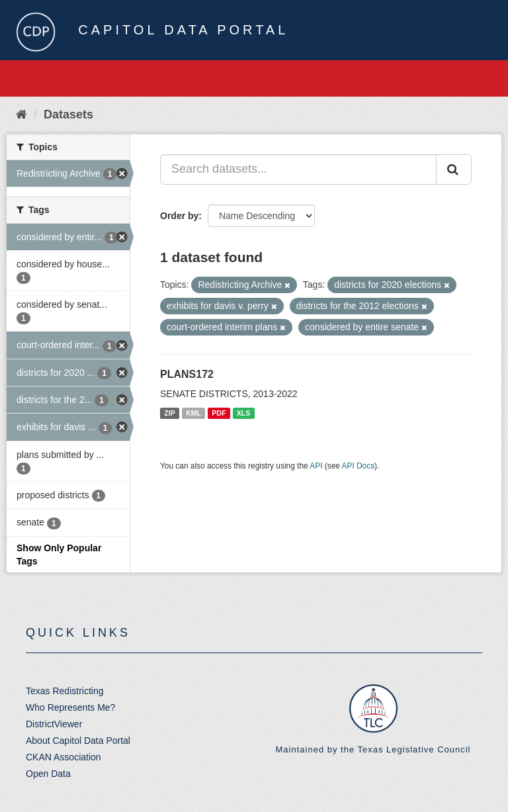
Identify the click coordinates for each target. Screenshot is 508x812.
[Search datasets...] (298, 169)
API (316, 466)
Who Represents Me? (70, 707)
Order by (179, 216)
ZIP (169, 413)
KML (193, 413)
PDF (219, 413)
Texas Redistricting (65, 691)
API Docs (359, 466)
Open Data (48, 774)
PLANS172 (187, 374)
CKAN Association (63, 757)
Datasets (68, 114)
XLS (243, 413)
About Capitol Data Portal (78, 741)
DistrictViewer (54, 724)
